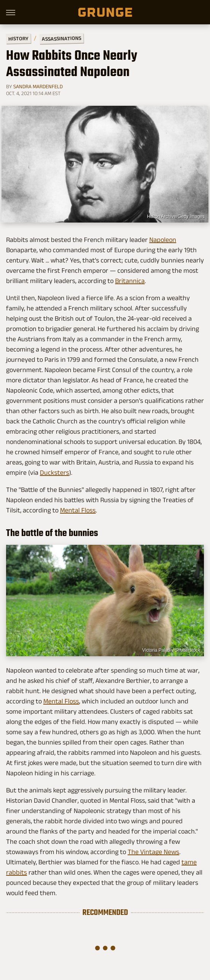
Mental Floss (78, 510)
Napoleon (163, 240)
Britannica (130, 281)
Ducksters (54, 473)
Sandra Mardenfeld (38, 86)
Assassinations (62, 39)
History (18, 38)
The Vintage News (153, 852)
